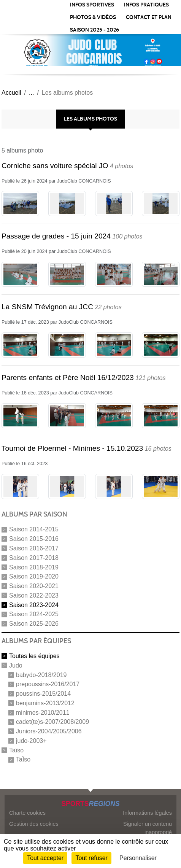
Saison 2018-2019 (34, 567)
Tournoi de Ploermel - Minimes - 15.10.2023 (72, 448)
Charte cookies (27, 813)
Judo (16, 665)
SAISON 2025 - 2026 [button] (94, 30)
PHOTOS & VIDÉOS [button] (93, 17)
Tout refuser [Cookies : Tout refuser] (91, 858)
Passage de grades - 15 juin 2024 (56, 236)
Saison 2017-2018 (34, 558)
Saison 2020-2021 (34, 586)
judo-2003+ (31, 741)
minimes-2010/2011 (43, 712)
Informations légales (147, 813)
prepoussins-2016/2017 (48, 684)
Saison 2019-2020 (34, 576)
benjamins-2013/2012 (45, 703)
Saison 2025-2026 (34, 624)
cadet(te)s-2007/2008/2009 (52, 722)
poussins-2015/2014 (43, 694)
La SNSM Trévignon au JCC (47, 307)
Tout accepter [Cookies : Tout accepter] (45, 858)
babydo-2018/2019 (41, 675)
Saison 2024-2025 (34, 614)
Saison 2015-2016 (34, 539)
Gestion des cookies (34, 824)
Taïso (16, 750)
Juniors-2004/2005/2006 (49, 731)
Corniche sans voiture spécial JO (55, 166)
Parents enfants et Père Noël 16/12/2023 (68, 378)
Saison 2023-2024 (34, 605)
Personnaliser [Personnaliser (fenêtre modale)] (138, 858)
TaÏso (23, 759)
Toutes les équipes (34, 656)
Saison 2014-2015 (34, 529)
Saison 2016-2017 (34, 548)
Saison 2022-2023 (34, 595)
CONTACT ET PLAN (149, 17)
